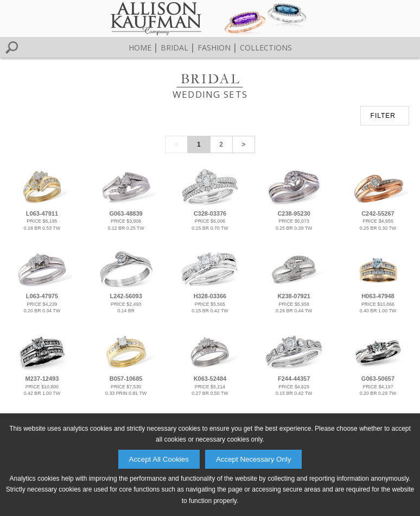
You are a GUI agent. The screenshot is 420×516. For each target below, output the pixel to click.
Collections (266, 48)
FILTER (383, 116)
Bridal (174, 48)
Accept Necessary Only (254, 459)
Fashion (214, 48)
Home (140, 48)
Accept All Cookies (159, 459)
